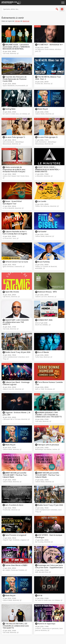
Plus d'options (62, 9)
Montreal (26, 21)
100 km (17, 21)
